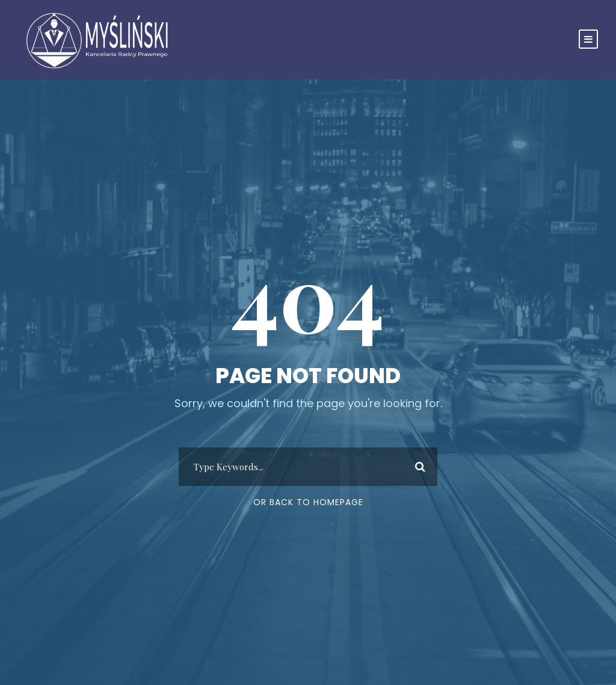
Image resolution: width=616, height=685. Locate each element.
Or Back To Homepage (308, 502)
